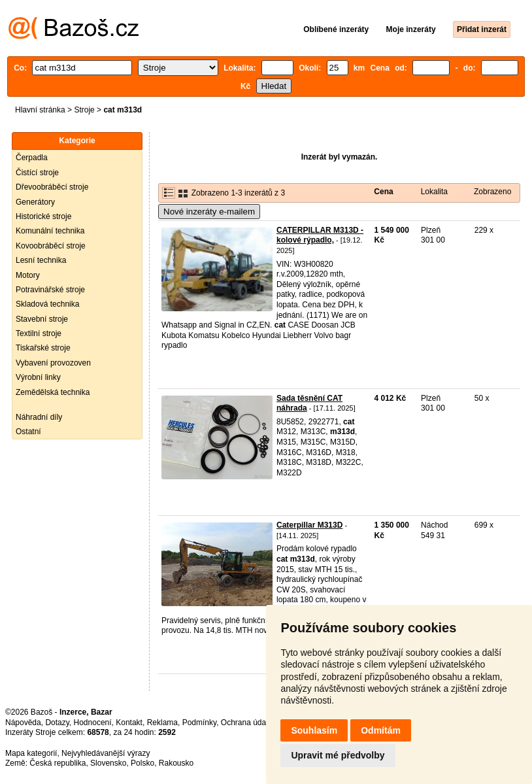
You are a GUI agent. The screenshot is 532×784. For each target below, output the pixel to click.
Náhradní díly (39, 417)
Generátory (35, 202)
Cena (383, 192)
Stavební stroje (42, 319)
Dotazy (57, 723)
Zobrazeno (492, 192)
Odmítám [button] (381, 730)
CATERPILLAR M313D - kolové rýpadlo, (320, 235)
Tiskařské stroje (43, 348)
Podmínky (199, 723)
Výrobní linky (38, 377)
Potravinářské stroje (50, 290)
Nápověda (23, 723)
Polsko (142, 763)
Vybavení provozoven (53, 363)
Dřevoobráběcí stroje (52, 187)
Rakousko (176, 763)
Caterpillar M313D (309, 525)
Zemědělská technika (53, 392)
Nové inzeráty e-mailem (209, 212)
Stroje (84, 110)
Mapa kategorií (31, 753)
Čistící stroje (37, 173)
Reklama (162, 723)
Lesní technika (41, 260)
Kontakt (129, 723)
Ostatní (28, 432)
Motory (28, 275)
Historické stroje (43, 216)
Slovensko (108, 763)
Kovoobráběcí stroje (51, 246)
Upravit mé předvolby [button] (338, 755)
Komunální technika (50, 231)
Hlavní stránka (40, 110)
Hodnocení (93, 723)
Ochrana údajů (247, 723)
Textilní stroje (39, 333)
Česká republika (58, 763)
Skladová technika (47, 304)
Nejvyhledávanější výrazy (106, 753)
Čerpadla (32, 158)
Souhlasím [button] (314, 730)
